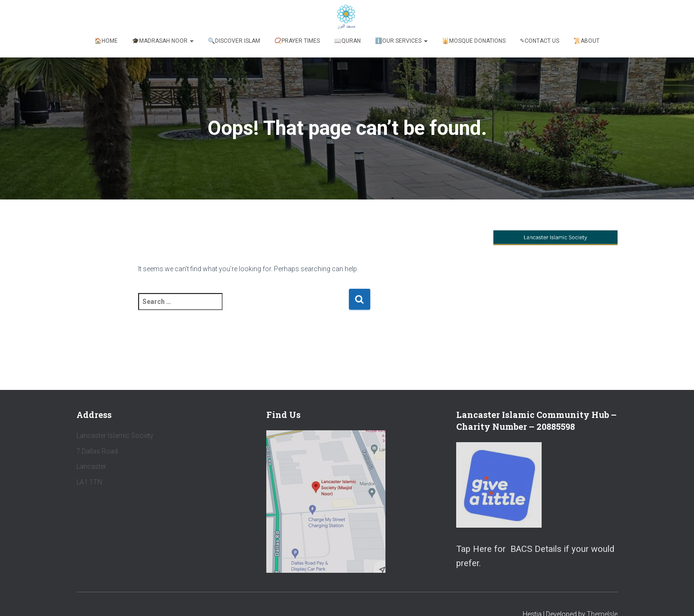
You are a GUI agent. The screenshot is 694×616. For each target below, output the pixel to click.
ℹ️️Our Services (401, 41)
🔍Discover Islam (234, 41)
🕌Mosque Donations (474, 41)
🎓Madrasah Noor (163, 41)
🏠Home (106, 41)
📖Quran (347, 41)
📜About (586, 41)
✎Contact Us (539, 41)
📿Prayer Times (297, 41)
